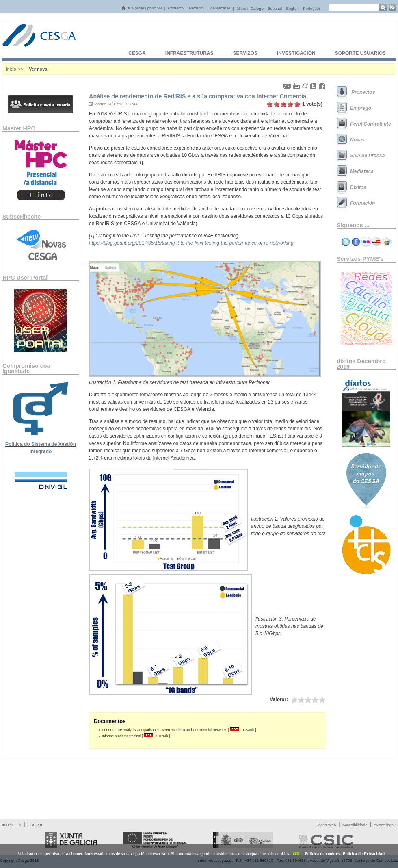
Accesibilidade (355, 825)
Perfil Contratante (371, 124)
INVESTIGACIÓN (296, 53)
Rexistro (196, 8)
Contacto (176, 8)
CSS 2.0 (35, 825)
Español (275, 8)
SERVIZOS (245, 53)
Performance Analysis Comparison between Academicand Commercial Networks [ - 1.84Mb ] (179, 730)
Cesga (47, 41)
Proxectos (362, 92)
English (292, 8)
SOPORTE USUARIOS (360, 53)
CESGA (137, 53)
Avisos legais (385, 825)
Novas (357, 140)
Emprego (361, 108)
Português (312, 8)
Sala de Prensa (367, 156)
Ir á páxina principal (145, 8)
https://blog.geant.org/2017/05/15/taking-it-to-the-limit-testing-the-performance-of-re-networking (191, 243)
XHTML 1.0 (11, 825)
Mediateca (362, 171)
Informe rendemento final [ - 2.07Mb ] (136, 736)
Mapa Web (327, 825)
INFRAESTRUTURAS (189, 53)
